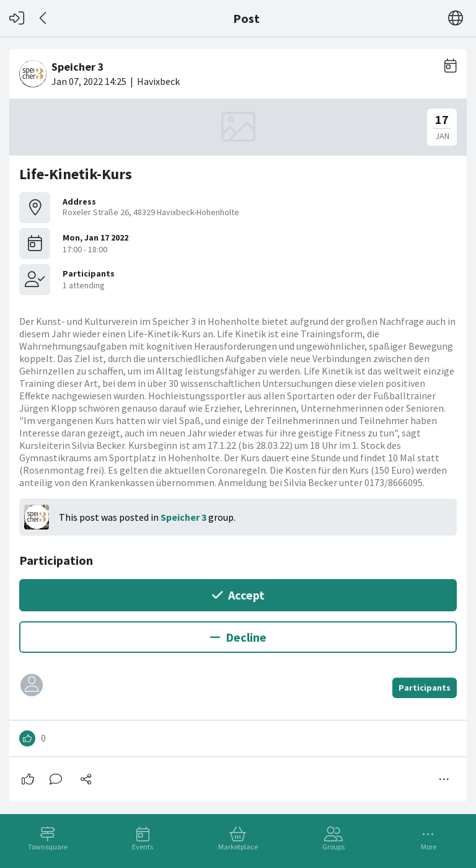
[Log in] (17, 18)
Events (143, 847)
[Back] (44, 18)
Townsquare (48, 847)
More (429, 847)
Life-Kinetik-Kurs (76, 174)
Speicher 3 (183, 517)
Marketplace (238, 847)
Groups (333, 847)
